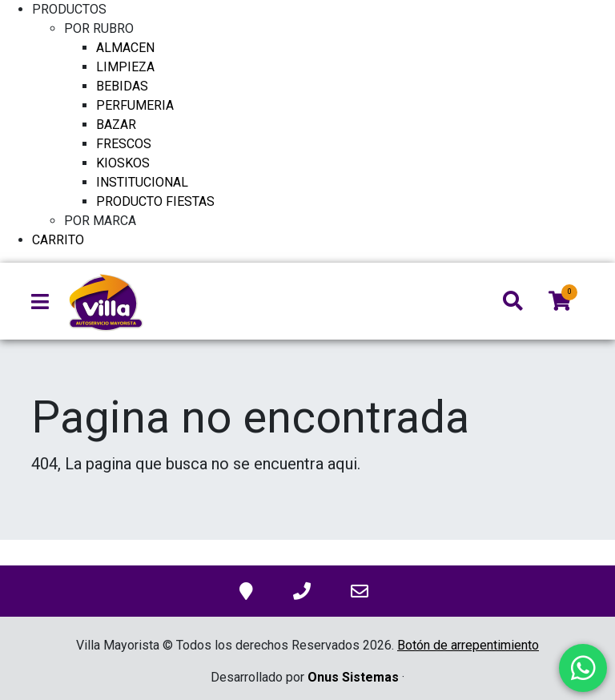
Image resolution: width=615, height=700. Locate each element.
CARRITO (58, 240)
